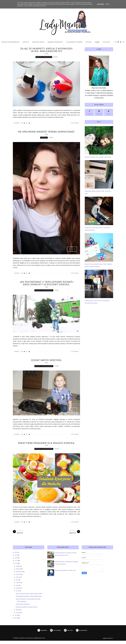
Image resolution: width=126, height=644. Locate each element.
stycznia (18, 616)
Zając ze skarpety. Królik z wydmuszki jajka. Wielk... (29, 597)
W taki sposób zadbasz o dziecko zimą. (65, 574)
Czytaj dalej (75, 123)
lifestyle (44, 138)
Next (74, 101)
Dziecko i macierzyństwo (10, 42)
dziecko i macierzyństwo (44, 291)
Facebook (89, 112)
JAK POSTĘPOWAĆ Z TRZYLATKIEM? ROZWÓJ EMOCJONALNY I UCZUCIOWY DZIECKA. (46, 283)
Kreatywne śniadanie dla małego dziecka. (46, 445)
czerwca (18, 586)
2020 (16, 556)
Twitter (108, 112)
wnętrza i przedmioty (44, 57)
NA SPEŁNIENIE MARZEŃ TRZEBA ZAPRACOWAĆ (46, 132)
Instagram (99, 112)
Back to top (108, 642)
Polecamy (106, 42)
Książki (97, 42)
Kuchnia (89, 42)
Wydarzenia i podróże (74, 42)
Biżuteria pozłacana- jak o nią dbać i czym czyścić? (98, 157)
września (18, 578)
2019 (16, 558)
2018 (16, 561)
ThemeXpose (29, 641)
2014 (16, 621)
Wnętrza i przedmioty (55, 42)
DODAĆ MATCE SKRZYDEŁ (46, 361)
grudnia (18, 569)
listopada (18, 572)
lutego (18, 613)
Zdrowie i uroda (38, 42)
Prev (70, 101)
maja (17, 589)
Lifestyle (26, 42)
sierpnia (18, 580)
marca (18, 594)
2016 (16, 567)
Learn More (100, 4)
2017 (16, 564)
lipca (17, 583)
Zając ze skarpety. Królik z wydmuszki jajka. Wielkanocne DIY (46, 50)
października (19, 575)
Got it (108, 4)
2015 (16, 619)
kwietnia (18, 591)
